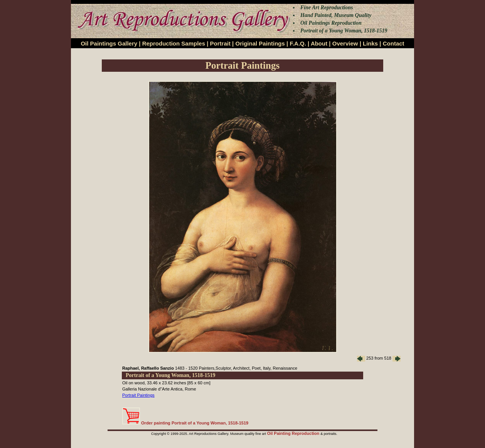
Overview (345, 43)
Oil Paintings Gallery (109, 43)
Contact (394, 43)
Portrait (220, 43)
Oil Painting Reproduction (294, 433)
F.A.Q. (298, 43)
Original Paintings (260, 43)
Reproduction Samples (174, 43)
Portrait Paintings (138, 395)
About (319, 43)
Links (370, 43)
